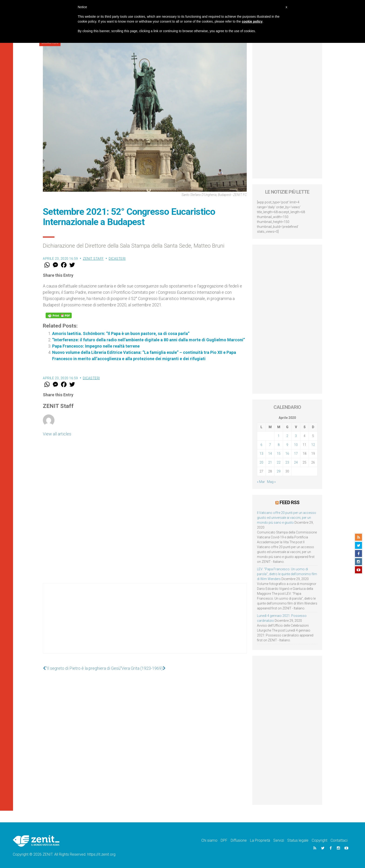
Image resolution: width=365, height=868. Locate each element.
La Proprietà (260, 840)
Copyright (319, 840)
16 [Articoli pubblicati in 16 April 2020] (287, 454)
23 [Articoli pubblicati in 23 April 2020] (287, 462)
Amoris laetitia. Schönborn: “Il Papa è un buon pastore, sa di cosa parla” (121, 333)
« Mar (261, 482)
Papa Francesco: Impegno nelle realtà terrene (96, 346)
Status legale (298, 840)
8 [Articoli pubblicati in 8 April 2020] (279, 445)
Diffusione (239, 840)
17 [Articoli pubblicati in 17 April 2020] (296, 454)
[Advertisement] (145, 623)
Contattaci (339, 840)
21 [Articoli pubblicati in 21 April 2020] (270, 462)
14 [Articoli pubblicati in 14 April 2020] (270, 454)
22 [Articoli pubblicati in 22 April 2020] (279, 462)
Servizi (279, 840)
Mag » (271, 482)
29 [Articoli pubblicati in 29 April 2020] (279, 471)
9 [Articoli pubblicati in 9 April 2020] (287, 445)
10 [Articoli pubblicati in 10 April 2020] (296, 445)
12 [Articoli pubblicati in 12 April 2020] (313, 445)
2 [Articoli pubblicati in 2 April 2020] (287, 436)
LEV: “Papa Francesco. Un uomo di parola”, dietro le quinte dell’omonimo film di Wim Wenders (287, 574)
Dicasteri (117, 259)
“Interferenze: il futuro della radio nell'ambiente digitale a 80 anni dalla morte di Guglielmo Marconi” (149, 340)
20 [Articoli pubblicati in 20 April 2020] (261, 462)
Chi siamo (209, 840)
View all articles (57, 434)
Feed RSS (289, 502)
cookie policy (252, 21)
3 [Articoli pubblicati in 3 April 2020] (296, 436)
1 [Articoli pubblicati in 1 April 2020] (279, 436)
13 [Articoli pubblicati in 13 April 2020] (261, 454)
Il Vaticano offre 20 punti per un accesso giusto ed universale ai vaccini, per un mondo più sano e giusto (287, 518)
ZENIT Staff (93, 259)
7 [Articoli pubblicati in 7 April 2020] (270, 445)
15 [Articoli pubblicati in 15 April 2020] (279, 454)
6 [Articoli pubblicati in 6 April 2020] (261, 445)
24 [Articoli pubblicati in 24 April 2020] (296, 462)
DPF (224, 840)
